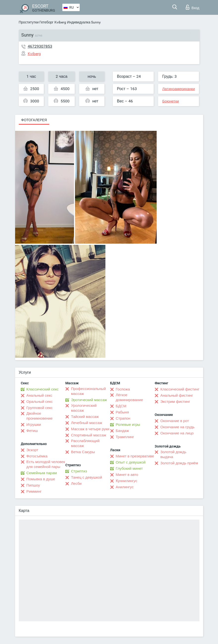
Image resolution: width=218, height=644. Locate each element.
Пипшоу (33, 485)
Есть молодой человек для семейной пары (46, 464)
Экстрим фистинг (175, 402)
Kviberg (60, 22)
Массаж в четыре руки (90, 429)
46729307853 (40, 46)
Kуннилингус (127, 481)
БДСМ (121, 406)
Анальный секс (39, 395)
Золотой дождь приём (179, 463)
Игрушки (34, 425)
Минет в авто (127, 475)
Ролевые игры (128, 425)
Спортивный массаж (89, 435)
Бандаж (122, 431)
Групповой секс (40, 408)
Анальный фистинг (177, 395)
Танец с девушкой (86, 477)
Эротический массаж (89, 400)
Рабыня (122, 412)
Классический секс (43, 389)
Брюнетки (171, 101)
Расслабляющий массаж (85, 443)
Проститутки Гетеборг (36, 22)
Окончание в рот (175, 421)
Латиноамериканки (179, 89)
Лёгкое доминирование (129, 397)
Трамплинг (125, 437)
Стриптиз (79, 471)
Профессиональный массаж (88, 391)
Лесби (76, 484)
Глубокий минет (129, 468)
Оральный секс (40, 402)
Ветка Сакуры (83, 452)
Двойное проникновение (40, 416)
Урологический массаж (84, 408)
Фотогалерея (34, 120)
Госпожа (123, 389)
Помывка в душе (41, 479)
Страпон (123, 418)
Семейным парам (42, 473)
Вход (193, 7)
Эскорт (32, 450)
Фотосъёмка (37, 456)
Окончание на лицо (177, 433)
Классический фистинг (180, 389)
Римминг (34, 491)
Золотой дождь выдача (173, 454)
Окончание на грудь (177, 427)
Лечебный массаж (87, 423)
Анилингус (125, 487)
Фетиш (32, 431)
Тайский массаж (85, 417)
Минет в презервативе (135, 456)
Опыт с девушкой (131, 462)
